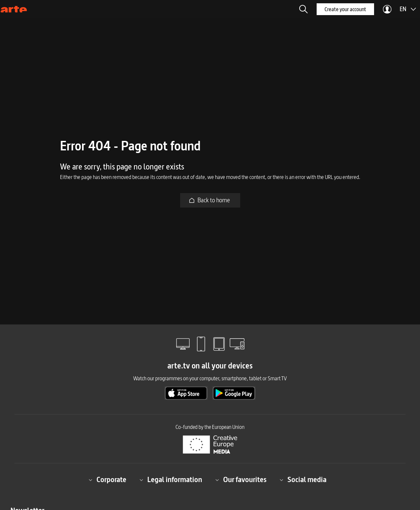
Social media (303, 480)
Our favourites (241, 480)
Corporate (107, 480)
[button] (304, 9)
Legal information (171, 480)
